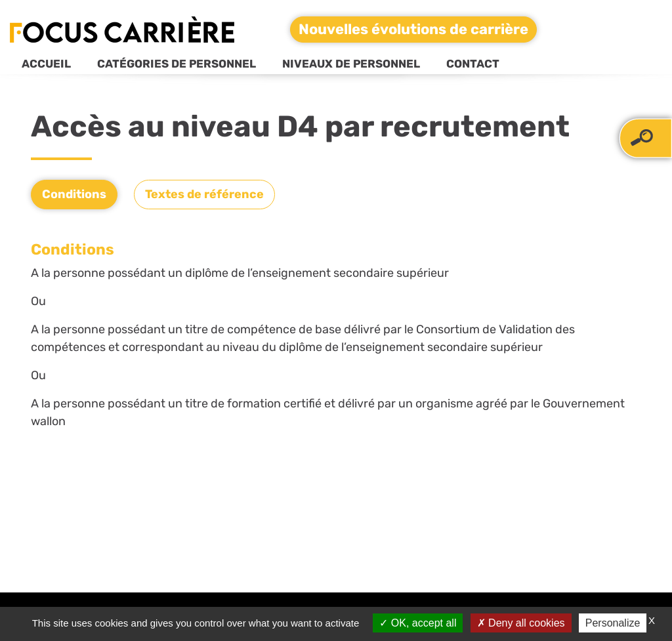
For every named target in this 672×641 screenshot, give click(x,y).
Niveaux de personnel (351, 64)
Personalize (613, 623)
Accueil (46, 64)
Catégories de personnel (177, 64)
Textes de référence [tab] (204, 194)
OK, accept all (418, 623)
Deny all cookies (521, 623)
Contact (473, 64)
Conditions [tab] (74, 194)
